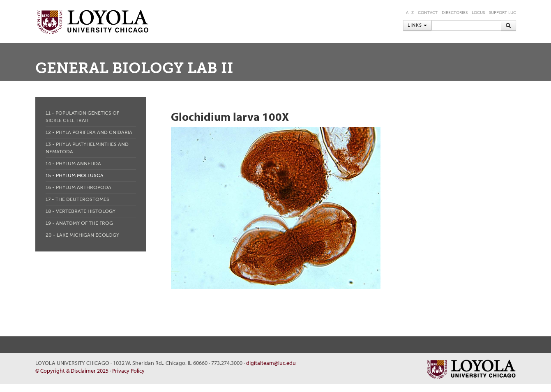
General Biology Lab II (134, 68)
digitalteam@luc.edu (271, 363)
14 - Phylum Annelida (73, 164)
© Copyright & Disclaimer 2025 (72, 371)
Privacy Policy (128, 371)
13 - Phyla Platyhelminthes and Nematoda (87, 148)
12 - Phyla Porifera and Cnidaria (89, 132)
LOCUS (478, 13)
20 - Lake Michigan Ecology (82, 235)
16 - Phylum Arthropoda (78, 187)
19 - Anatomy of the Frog (79, 223)
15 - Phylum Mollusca (75, 175)
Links (417, 25)
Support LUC (503, 13)
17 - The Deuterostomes (77, 199)
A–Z (410, 13)
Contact (428, 13)
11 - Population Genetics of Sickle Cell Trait (82, 117)
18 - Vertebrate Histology (81, 211)
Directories (455, 13)
